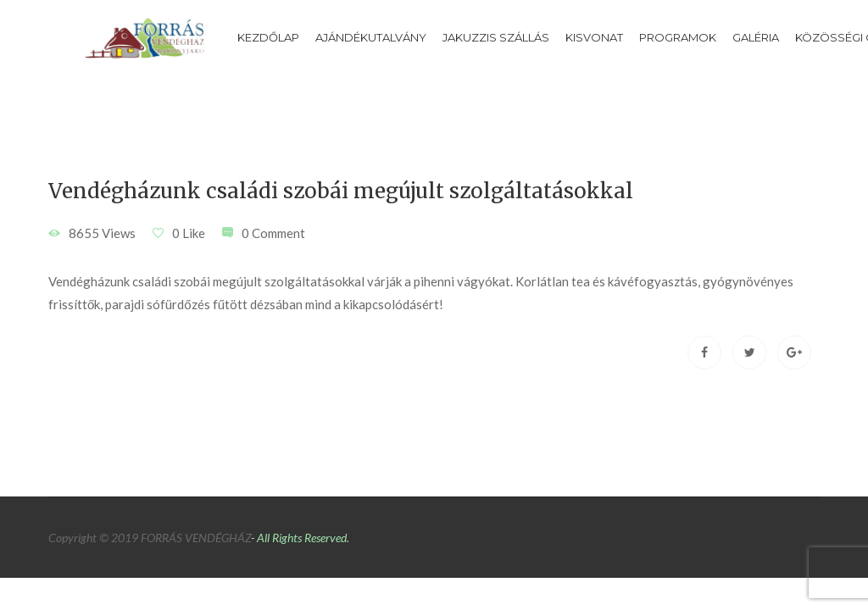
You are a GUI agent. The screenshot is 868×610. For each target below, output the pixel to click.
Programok (678, 37)
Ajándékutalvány (371, 37)
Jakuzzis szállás (496, 37)
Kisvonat (594, 37)
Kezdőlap (268, 37)
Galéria (756, 37)
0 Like (189, 233)
